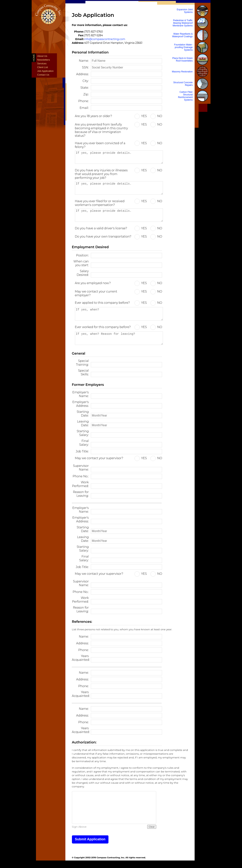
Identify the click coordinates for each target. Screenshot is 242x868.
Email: (84, 108)
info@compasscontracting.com (105, 39)
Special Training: (82, 363)
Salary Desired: (83, 273)
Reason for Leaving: (81, 494)
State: (85, 88)
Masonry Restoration (182, 72)
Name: (84, 61)
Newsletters (44, 60)
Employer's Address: (80, 404)
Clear (152, 827)
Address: (83, 74)
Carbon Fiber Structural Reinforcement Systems (185, 96)
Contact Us (43, 75)
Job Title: (82, 451)
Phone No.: (81, 476)
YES (144, 116)
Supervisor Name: (81, 468)
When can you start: (81, 263)
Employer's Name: (80, 394)
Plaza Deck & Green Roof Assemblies (183, 59)
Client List (43, 67)
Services (42, 63)
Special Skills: (83, 372)
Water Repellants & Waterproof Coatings (182, 35)
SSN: (85, 67)
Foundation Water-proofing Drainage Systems (183, 47)
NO (160, 116)
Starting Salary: (83, 433)
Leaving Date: (83, 423)
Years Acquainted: (80, 658)
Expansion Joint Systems (185, 11)
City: (86, 81)
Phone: (84, 101)
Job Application (45, 71)
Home (34, 58)
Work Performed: (80, 484)
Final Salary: (84, 443)
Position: (82, 255)
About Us (42, 56)
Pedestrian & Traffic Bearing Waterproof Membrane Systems (183, 23)
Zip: (86, 94)
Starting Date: (83, 414)
